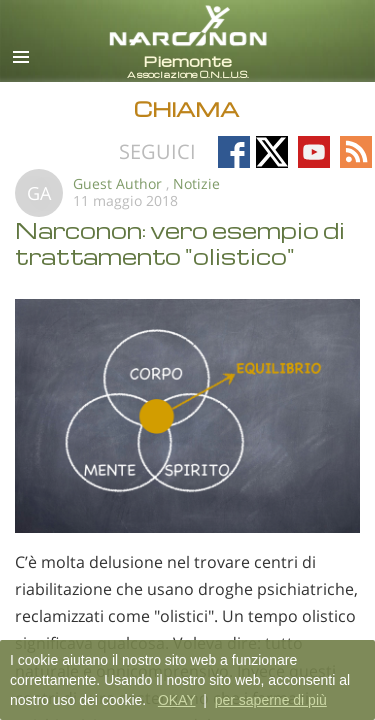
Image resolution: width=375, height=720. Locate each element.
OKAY (177, 700)
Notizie (196, 183)
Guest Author (117, 183)
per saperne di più (271, 700)
